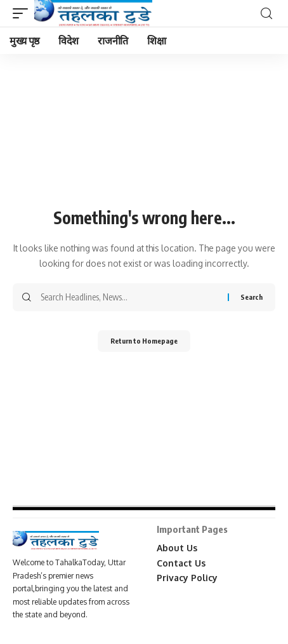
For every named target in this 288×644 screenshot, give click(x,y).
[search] (266, 14)
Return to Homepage (144, 341)
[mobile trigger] (23, 13)
